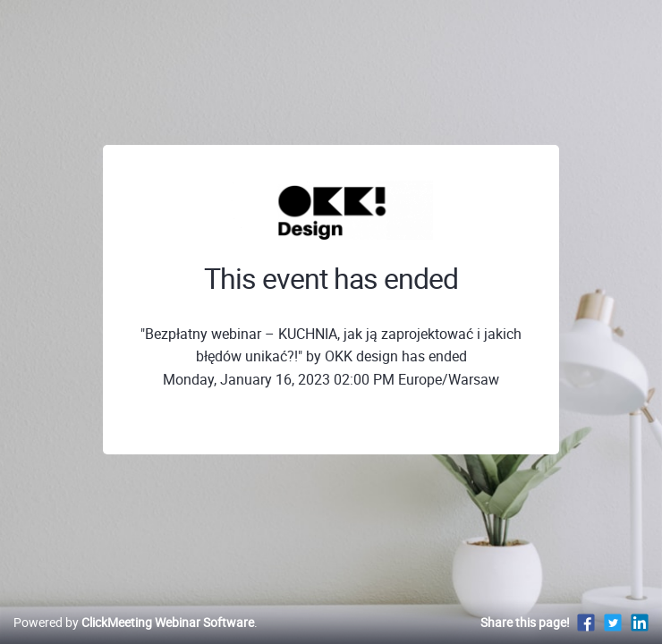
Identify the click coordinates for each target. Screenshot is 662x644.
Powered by (134, 622)
